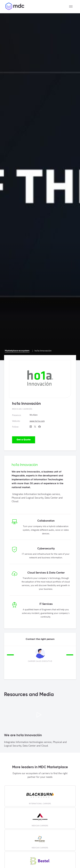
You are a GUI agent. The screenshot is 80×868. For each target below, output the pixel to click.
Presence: (17, 415)
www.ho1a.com (37, 421)
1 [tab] (6, 672)
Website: (16, 421)
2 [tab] (10, 672)
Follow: (16, 427)
